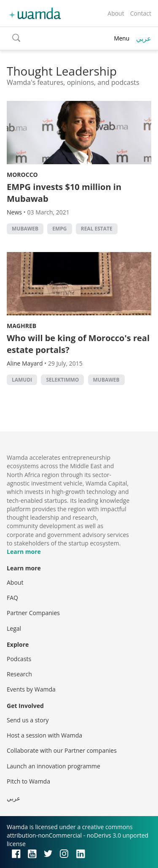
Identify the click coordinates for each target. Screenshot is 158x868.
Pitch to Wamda (28, 781)
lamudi (22, 380)
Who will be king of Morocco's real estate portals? (78, 344)
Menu (122, 38)
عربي (144, 38)
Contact (141, 13)
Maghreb (21, 326)
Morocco (22, 175)
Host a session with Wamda (44, 735)
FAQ (12, 598)
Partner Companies (33, 613)
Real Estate (97, 229)
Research (19, 674)
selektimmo (62, 380)
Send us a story (28, 720)
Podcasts (19, 659)
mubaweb (25, 229)
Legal (14, 628)
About (116, 13)
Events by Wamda (31, 689)
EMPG (59, 229)
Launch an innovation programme (54, 766)
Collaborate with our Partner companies (62, 750)
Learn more (24, 552)
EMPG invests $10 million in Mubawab (64, 193)
